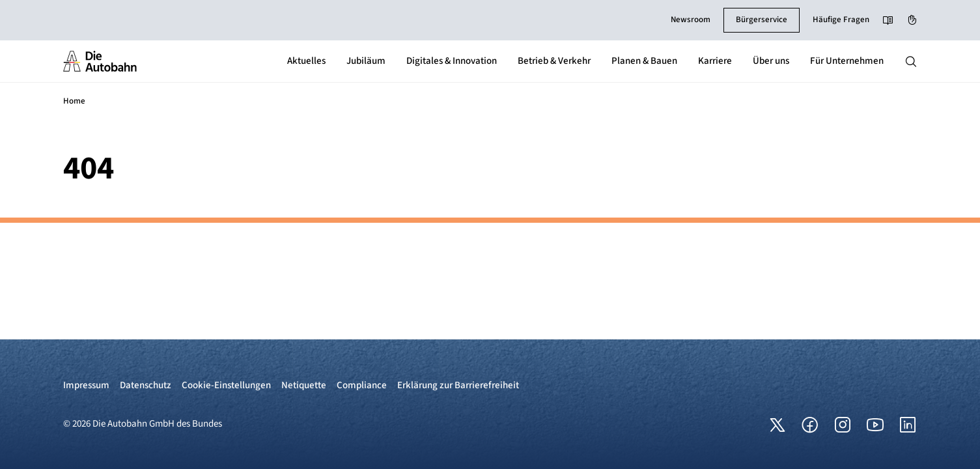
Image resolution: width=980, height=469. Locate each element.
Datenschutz (146, 385)
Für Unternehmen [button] (847, 61)
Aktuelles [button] (306, 61)
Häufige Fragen (841, 20)
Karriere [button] (715, 61)
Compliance (362, 385)
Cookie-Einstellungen (226, 385)
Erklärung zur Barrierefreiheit (458, 385)
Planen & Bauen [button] (644, 61)
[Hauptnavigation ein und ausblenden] (911, 61)
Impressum (86, 385)
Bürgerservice (762, 20)
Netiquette (304, 385)
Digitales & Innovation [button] (452, 61)
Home (74, 101)
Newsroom (691, 20)
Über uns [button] (771, 61)
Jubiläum (366, 61)
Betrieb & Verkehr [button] (554, 61)
